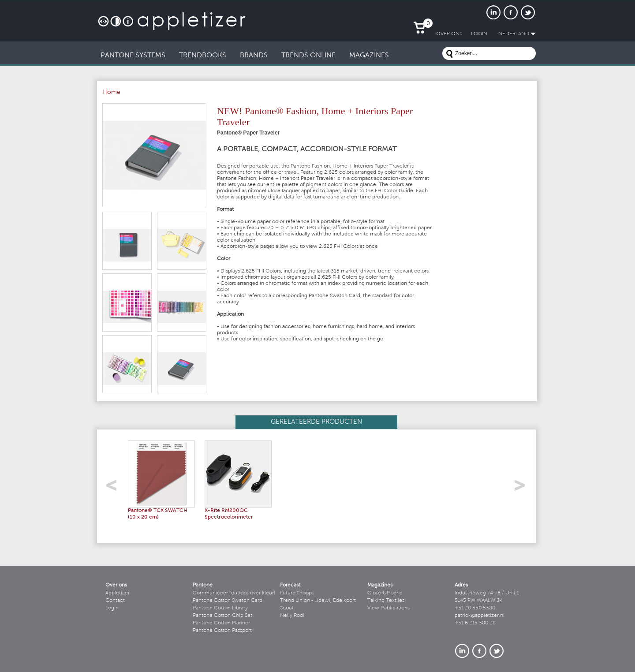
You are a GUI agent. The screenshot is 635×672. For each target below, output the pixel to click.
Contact (115, 601)
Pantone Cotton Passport (222, 631)
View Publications (388, 608)
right (523, 488)
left (114, 488)
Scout (287, 608)
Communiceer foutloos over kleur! (234, 593)
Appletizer (118, 593)
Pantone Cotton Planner (221, 623)
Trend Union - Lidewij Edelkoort (318, 601)
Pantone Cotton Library (220, 608)
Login (112, 608)
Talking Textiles (386, 601)
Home (111, 93)
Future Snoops (297, 593)
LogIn (479, 34)
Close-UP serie (385, 593)
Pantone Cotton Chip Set (222, 616)
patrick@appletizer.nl (480, 616)
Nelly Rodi (292, 616)
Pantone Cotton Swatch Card (228, 601)
